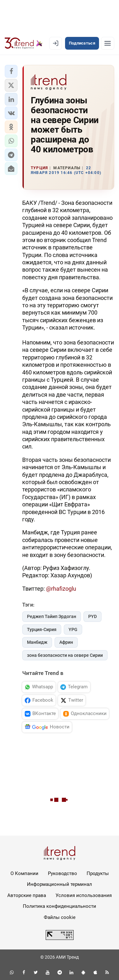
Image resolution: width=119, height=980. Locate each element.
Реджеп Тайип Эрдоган (52, 616)
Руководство (63, 873)
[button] (11, 71)
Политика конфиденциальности (60, 906)
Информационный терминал (60, 884)
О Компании (24, 873)
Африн (66, 642)
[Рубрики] (108, 43)
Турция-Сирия (42, 629)
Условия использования (84, 895)
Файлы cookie (60, 917)
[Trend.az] (24, 43)
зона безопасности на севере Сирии (65, 655)
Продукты (98, 873)
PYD (93, 616)
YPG (73, 629)
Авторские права (27, 895)
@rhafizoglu (61, 589)
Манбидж (37, 642)
